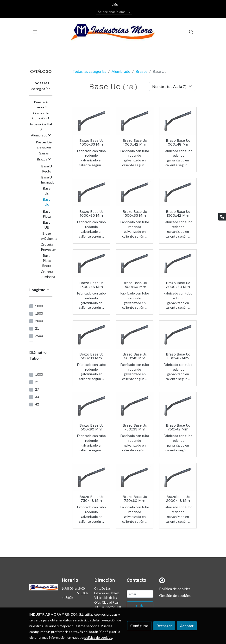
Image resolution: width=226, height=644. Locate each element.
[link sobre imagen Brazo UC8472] (135, 121)
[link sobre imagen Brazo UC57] (91, 264)
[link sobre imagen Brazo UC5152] (135, 335)
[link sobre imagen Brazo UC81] (135, 406)
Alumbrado (121, 71)
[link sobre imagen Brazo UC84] (135, 264)
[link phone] (222, 217)
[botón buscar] (191, 32)
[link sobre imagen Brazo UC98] (178, 121)
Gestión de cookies (175, 595)
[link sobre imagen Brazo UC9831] (178, 192)
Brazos (141, 71)
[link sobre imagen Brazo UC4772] (178, 406)
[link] (113, 32)
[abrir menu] (35, 32)
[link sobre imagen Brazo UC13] (91, 121)
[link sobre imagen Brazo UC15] (178, 477)
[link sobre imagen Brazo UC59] (91, 335)
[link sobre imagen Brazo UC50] (135, 477)
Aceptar (187, 626)
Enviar (140, 605)
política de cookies (98, 637)
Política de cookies (175, 589)
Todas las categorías (89, 71)
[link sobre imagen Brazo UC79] (178, 264)
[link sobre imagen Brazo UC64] (91, 477)
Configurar (139, 626)
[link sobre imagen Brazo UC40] (178, 335)
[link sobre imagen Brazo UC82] (91, 406)
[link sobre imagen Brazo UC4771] (91, 192)
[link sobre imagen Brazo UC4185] (135, 192)
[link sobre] (43, 588)
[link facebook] (162, 580)
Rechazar (164, 626)
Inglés (113, 4)
